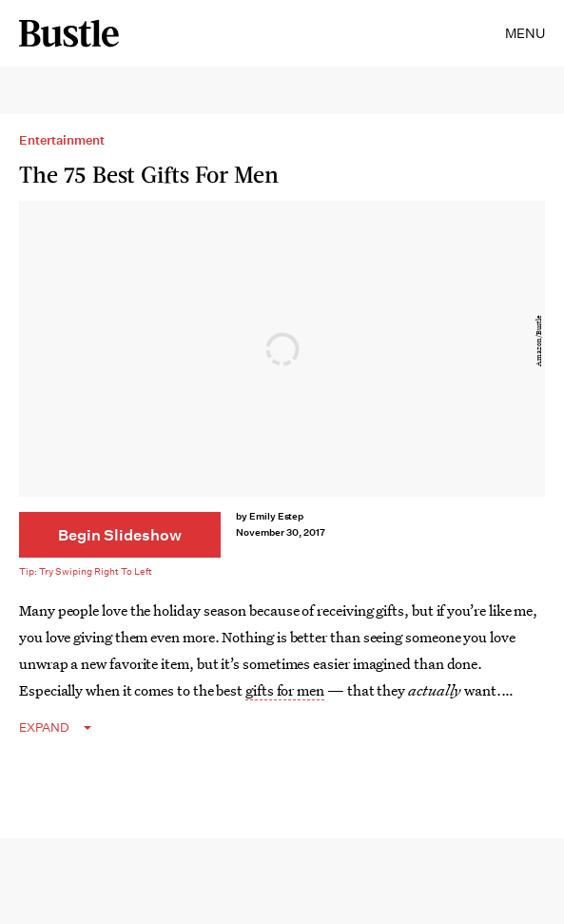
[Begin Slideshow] (120, 535)
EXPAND (44, 727)
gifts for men (285, 690)
